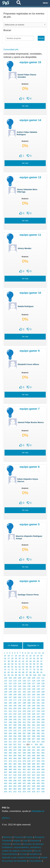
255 (43, 722)
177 (15, 700)
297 (29, 736)
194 (10, 706)
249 (15, 722)
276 (15, 731)
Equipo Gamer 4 (30, 581)
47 (41, 661)
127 (34, 683)
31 (23, 658)
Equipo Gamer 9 (30, 351)
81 (5, 672)
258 (15, 725)
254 (38, 722)
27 (9, 658)
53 (23, 664)
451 (43, 783)
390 (10, 767)
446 (20, 783)
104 (10, 678)
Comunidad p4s (11, 49)
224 (24, 714)
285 (15, 733)
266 (10, 728)
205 (20, 708)
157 (6, 695)
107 (24, 678)
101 (39, 675)
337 (15, 750)
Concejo (24, 854)
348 (24, 753)
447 (24, 783)
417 (10, 775)
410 (20, 772)
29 (16, 658)
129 (43, 683)
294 (15, 736)
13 (39, 653)
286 (20, 733)
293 (10, 736)
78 (34, 670)
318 (43, 742)
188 (24, 703)
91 (41, 672)
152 (24, 692)
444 (10, 783)
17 (12, 656)
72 (12, 670)
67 (34, 667)
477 (38, 792)
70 (5, 670)
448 (29, 783)
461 (6, 789)
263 (38, 725)
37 (5, 661)
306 (29, 739)
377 (34, 761)
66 (30, 667)
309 (43, 739)
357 (24, 756)
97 (23, 675)
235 (34, 717)
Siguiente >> (33, 645)
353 (6, 756)
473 (20, 792)
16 (9, 656)
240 (15, 720)
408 (10, 772)
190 (34, 703)
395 (34, 767)
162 (29, 695)
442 (43, 781)
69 (41, 667)
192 (43, 703)
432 (38, 778)
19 (20, 656)
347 (20, 753)
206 (24, 708)
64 (23, 667)
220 (6, 714)
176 (10, 700)
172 (34, 697)
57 (38, 664)
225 (29, 714)
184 (6, 703)
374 (20, 761)
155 (38, 692)
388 (43, 764)
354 (10, 756)
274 (6, 731)
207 (29, 708)
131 (10, 686)
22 (30, 656)
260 (24, 725)
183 (43, 700)
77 (30, 670)
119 (38, 681)
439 (29, 781)
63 (20, 667)
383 (20, 764)
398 (6, 769)
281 (38, 731)
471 (10, 792)
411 (24, 772)
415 (43, 772)
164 (38, 695)
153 (29, 692)
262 (34, 725)
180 (29, 700)
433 (43, 778)
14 (43, 653)
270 (29, 728)
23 (34, 656)
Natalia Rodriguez (26, 306)
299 (38, 736)
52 (20, 664)
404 (34, 769)
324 (36, 744)
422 (34, 775)
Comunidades (36, 861)
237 (43, 717)
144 (29, 689)
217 (34, 711)
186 (15, 703)
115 (20, 681)
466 (29, 789)
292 (6, 736)
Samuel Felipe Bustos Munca (31, 422)
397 (43, 767)
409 (15, 772)
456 (24, 786)
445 (15, 783)
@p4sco (6, 818)
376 (29, 761)
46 (38, 661)
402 (24, 769)
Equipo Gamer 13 (30, 177)
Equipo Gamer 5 (30, 524)
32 (27, 658)
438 (24, 781)
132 (15, 686)
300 (43, 736)
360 (38, 756)
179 (24, 700)
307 (34, 739)
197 (24, 706)
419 (20, 775)
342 (38, 750)
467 (34, 789)
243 (29, 720)
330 (24, 747)
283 (6, 733)
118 (34, 681)
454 (15, 786)
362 (6, 758)
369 (38, 758)
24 (38, 656)
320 (10, 744)
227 (38, 714)
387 (38, 764)
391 (15, 767)
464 (20, 789)
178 (20, 700)
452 (6, 786)
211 (6, 711)
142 (20, 689)
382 (15, 764)
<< (24, 744)
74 (20, 670)
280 (34, 731)
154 (34, 692)
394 (29, 767)
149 (10, 692)
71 (9, 670)
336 (10, 750)
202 (6, 708)
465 (24, 789)
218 (38, 711)
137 (38, 686)
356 (20, 756)
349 (29, 753)
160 (20, 695)
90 (38, 672)
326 (6, 747)
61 (12, 667)
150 (15, 692)
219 (43, 711)
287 (24, 733)
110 (38, 678)
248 (10, 722)
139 (6, 689)
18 (16, 656)
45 (34, 661)
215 (24, 711)
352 (43, 753)
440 (34, 781)
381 (10, 764)
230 (10, 717)
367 (29, 758)
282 (43, 731)
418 (15, 775)
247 (6, 722)
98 (27, 675)
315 (29, 742)
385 (29, 764)
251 (24, 722)
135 (29, 686)
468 (38, 789)
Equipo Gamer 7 (30, 409)
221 (10, 714)
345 (10, 753)
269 (24, 728)
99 (30, 675)
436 (15, 781)
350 (34, 753)
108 (29, 678)
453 (10, 786)
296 (24, 736)
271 (34, 728)
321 (15, 744)
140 (10, 689)
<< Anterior (13, 645)
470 (6, 792)
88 (30, 672)
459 (38, 786)
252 (29, 722)
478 (43, 792)
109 (34, 678)
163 (34, 695)
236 (38, 717)
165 (43, 695)
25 (41, 656)
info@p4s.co (38, 811)
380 (6, 764)
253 (34, 722)
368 (34, 758)
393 (24, 767)
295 (20, 736)
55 (30, 664)
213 (15, 711)
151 (20, 692)
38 (9, 661)
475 (29, 792)
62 (16, 667)
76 (27, 670)
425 (6, 778)
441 (38, 781)
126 (29, 683)
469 (43, 789)
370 (43, 758)
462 (10, 789)
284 (10, 733)
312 (15, 742)
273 (43, 728)
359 (34, 756)
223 (20, 714)
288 (29, 733)
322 (20, 744)
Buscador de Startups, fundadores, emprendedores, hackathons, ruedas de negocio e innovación (23, 847)
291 (43, 733)
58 (41, 664)
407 (6, 772)
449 (34, 783)
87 (27, 672)
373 (15, 761)
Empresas (35, 841)
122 (10, 683)
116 (24, 681)
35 (38, 658)
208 (34, 708)
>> (32, 744)
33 (30, 658)
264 (43, 725)
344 (6, 753)
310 (6, 742)
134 (24, 686)
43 (27, 661)
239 (10, 720)
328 (15, 747)
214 (20, 711)
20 (23, 656)
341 (34, 750)
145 (34, 689)
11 (32, 653)
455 (20, 786)
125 (24, 683)
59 (5, 667)
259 (20, 725)
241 (20, 720)
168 (15, 697)
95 (16, 675)
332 (34, 747)
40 (16, 661)
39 (12, 661)
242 (24, 720)
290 (38, 733)
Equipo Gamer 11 (30, 235)
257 (10, 725)
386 (34, 764)
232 (20, 717)
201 (43, 706)
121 (6, 683)
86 (23, 672)
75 (23, 670)
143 (24, 689)
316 (34, 742)
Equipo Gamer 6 (30, 467)
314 (24, 742)
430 (29, 778)
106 (20, 678)
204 (15, 708)
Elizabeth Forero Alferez (28, 364)
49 (9, 664)
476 (34, 792)
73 (16, 670)
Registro (17, 841)
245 (38, 720)
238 (6, 720)
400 (15, 769)
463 (15, 789)
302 (10, 739)
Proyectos (19, 837)
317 (38, 742)
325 (41, 744)
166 (6, 697)
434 (6, 781)
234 (29, 717)
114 (15, 681)
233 (24, 717)
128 (38, 683)
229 (6, 717)
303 (15, 739)
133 (20, 686)
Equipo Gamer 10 (30, 293)
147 (43, 689)
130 (6, 686)
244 (34, 720)
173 (38, 697)
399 (10, 769)
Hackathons (35, 854)
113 (10, 681)
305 (24, 739)
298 (34, 736)
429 (24, 778)
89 (34, 672)
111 (43, 678)
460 (43, 786)
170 (24, 697)
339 (24, 750)
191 (38, 703)
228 (43, 714)
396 (38, 767)
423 (38, 775)
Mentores (8, 837)
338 (20, 750)
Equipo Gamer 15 (30, 62)
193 (6, 706)
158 (10, 695)
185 (10, 703)
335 (6, 750)
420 (24, 775)
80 (41, 670)
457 (29, 786)
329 (20, 747)
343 (43, 750)
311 (10, 742)
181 (34, 700)
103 (6, 678)
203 (10, 708)
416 (6, 775)
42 (23, 661)
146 (38, 689)
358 (29, 756)
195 (15, 706)
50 (12, 664)
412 (29, 772)
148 (6, 692)
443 (6, 783)
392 (20, 767)
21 (27, 656)
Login (26, 841)
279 (29, 731)
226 (34, 714)
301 (6, 739)
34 (34, 658)
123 (15, 683)
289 (34, 733)
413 (34, 772)
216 (29, 711)
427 (15, 778)
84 (16, 672)
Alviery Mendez (25, 248)
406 (43, 769)
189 (29, 703)
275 (10, 731)
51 (16, 664)
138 (43, 686)
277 (20, 731)
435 (10, 781)
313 (20, 742)
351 (38, 753)
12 (36, 653)
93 (9, 675)
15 (5, 656)
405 (38, 769)
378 (38, 761)
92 (5, 675)
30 (20, 658)
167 (10, 697)
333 (38, 747)
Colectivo (7, 844)
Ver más (25, 106)
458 (34, 786)
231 (15, 717)
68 (38, 667)
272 (38, 728)
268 (20, 728)
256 (6, 725)
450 (38, 783)
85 (20, 672)
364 (15, 758)
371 (6, 761)
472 (15, 792)
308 (38, 739)
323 (28, 744)
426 (10, 778)
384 (24, 764)
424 (43, 775)
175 (6, 700)
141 (15, 689)
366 (24, 758)
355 (15, 756)
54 (27, 664)
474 (24, 792)
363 (10, 758)
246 (43, 720)
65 (27, 667)
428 (20, 778)
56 (34, 664)
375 (24, 761)
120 (43, 681)
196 (20, 706)
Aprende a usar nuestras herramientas (20, 857)
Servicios (17, 844)
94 (12, 675)
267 (15, 728)
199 (34, 706)
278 (24, 731)
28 (12, 658)
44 (30, 661)
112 (6, 681)
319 (6, 744)
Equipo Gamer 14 (30, 120)
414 (38, 772)
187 (20, 703)
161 (24, 695)
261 (29, 725)
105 (15, 678)
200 (38, 706)
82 (9, 672)
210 (43, 708)
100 (35, 675)
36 (41, 658)
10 (28, 653)
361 (43, 756)
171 (29, 697)
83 (12, 672)
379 (43, 761)
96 (20, 675)
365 (20, 758)
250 (20, 722)
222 (15, 714)
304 (20, 739)
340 (29, 750)
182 (38, 700)
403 (29, 769)
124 (20, 683)
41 (20, 661)
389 (6, 767)
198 (29, 706)
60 (9, 667)
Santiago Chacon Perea (28, 595)
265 (6, 728)
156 (43, 692)
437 (20, 781)
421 (29, 775)
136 (34, 686)
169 (20, 697)
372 (10, 761)
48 (5, 664)
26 (5, 658)
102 (44, 675)
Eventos (29, 837)
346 (15, 753)
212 (10, 711)
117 (29, 681)
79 (38, 670)
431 (34, 778)
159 (15, 695)
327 (10, 747)
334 (43, 747)
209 (38, 708)
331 (29, 747)
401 (20, 769)
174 (43, 697)
